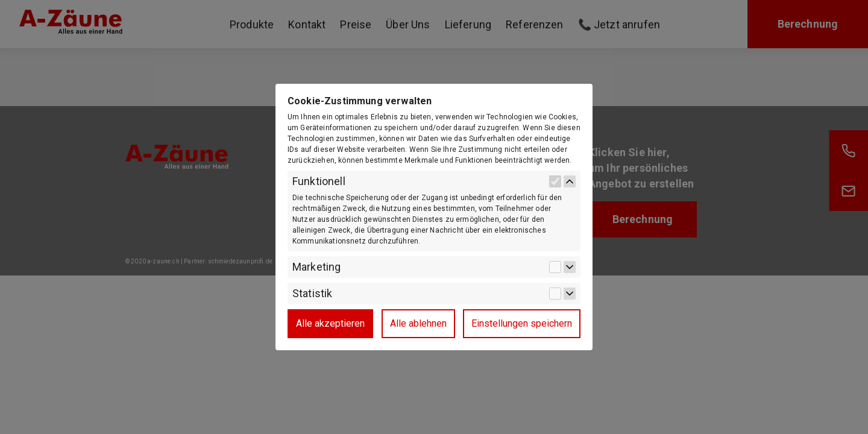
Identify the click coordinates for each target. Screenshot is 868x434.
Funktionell (319, 181)
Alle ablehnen (418, 323)
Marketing (316, 267)
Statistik (312, 294)
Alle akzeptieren (330, 323)
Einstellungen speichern (522, 323)
